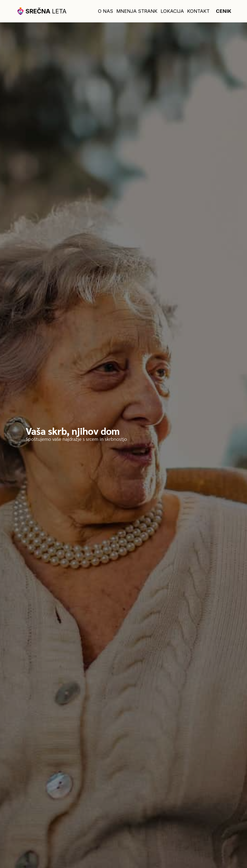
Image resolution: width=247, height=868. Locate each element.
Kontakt (198, 11)
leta (46, 11)
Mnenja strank (137, 11)
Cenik (224, 11)
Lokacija (172, 11)
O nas (106, 11)
